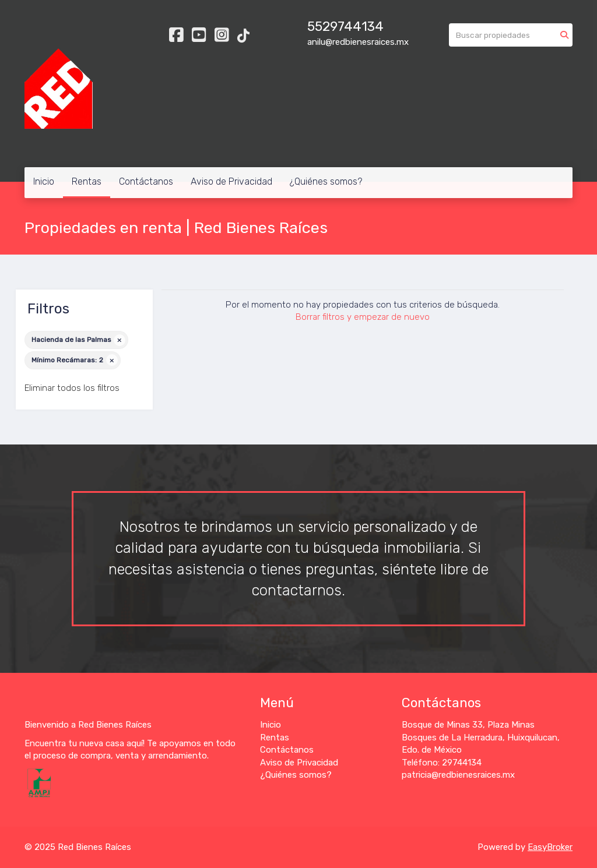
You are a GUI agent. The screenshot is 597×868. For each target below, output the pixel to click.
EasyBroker (550, 847)
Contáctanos (146, 181)
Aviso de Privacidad (231, 181)
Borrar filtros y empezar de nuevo (363, 317)
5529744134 (345, 27)
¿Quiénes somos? (326, 181)
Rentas (87, 181)
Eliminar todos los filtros (72, 388)
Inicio (44, 181)
